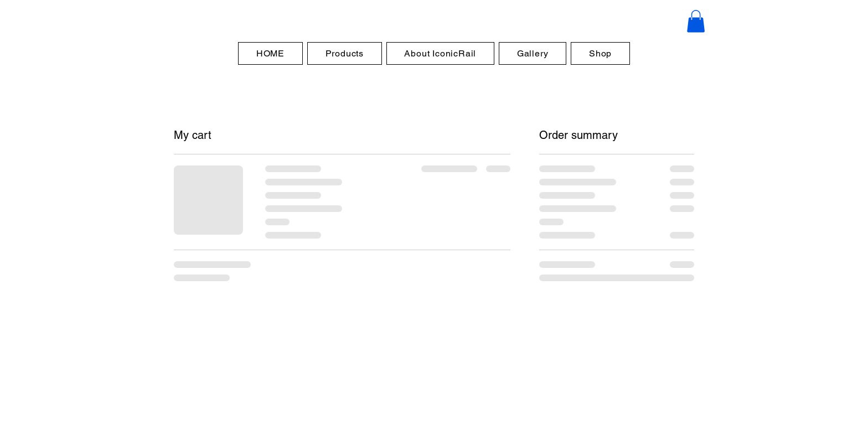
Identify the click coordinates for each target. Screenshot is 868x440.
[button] (696, 21)
